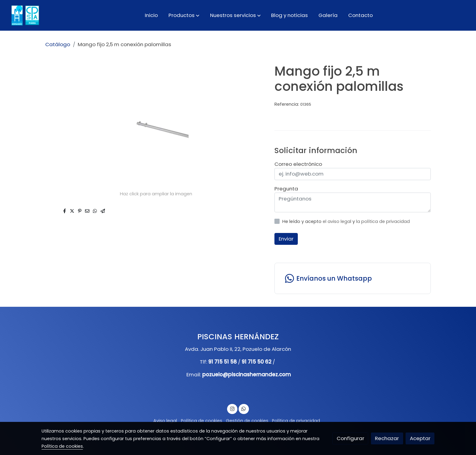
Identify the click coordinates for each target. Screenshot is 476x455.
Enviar (286, 239)
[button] (184, 15)
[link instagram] (232, 408)
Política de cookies (202, 421)
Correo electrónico (298, 164)
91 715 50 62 (257, 362)
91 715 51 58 (223, 362)
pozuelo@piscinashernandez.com (246, 375)
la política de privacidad (383, 221)
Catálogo (58, 44)
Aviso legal (165, 421)
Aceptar (420, 438)
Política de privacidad (296, 421)
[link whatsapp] (352, 278)
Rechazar (387, 438)
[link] (25, 15)
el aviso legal (338, 221)
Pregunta (286, 189)
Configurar (350, 438)
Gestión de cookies (247, 421)
